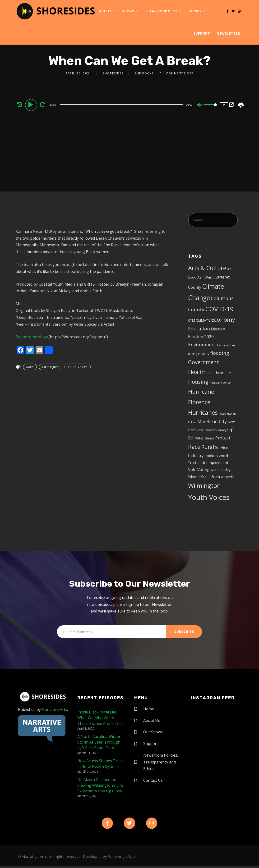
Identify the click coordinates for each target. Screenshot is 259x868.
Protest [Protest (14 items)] (223, 438)
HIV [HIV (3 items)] (229, 373)
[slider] (121, 105)
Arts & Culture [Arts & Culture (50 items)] (207, 268)
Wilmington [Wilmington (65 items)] (204, 485)
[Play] (32, 105)
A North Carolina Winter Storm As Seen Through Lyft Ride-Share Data (99, 742)
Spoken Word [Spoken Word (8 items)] (216, 456)
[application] (122, 105)
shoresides (113, 73)
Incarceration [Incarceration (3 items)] (227, 414)
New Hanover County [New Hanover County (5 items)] (211, 430)
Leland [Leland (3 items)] (192, 422)
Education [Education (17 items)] (199, 329)
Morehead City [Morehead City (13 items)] (212, 421)
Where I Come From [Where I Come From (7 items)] (204, 477)
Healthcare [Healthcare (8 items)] (216, 373)
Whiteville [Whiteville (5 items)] (228, 477)
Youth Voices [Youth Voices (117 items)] (209, 497)
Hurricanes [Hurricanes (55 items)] (203, 412)
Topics (195, 11)
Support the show (32, 337)
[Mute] (200, 105)
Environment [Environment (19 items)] (202, 345)
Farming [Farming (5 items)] (223, 345)
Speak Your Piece (162, 11)
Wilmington (51, 367)
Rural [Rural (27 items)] (208, 447)
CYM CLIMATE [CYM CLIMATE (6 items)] (199, 320)
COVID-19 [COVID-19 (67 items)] (219, 309)
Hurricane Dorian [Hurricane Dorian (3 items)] (220, 383)
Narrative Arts (54, 709)
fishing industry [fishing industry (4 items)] (199, 354)
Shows (129, 11)
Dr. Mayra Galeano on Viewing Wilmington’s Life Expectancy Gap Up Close (100, 785)
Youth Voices (78, 367)
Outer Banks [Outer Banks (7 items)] (204, 438)
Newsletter (228, 33)
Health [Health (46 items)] (197, 372)
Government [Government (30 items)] (203, 362)
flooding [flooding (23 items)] (220, 353)
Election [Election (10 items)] (218, 329)
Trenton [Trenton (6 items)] (194, 463)
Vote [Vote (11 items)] (192, 469)
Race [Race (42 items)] (194, 447)
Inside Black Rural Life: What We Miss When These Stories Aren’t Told (100, 718)
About (105, 11)
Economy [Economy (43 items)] (223, 319)
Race (30, 367)
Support (202, 33)
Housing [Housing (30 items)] (198, 382)
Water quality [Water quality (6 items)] (220, 470)
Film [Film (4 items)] (232, 345)
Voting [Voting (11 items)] (203, 469)
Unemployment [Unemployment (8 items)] (215, 462)
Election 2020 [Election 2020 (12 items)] (201, 336)
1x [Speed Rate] (224, 105)
